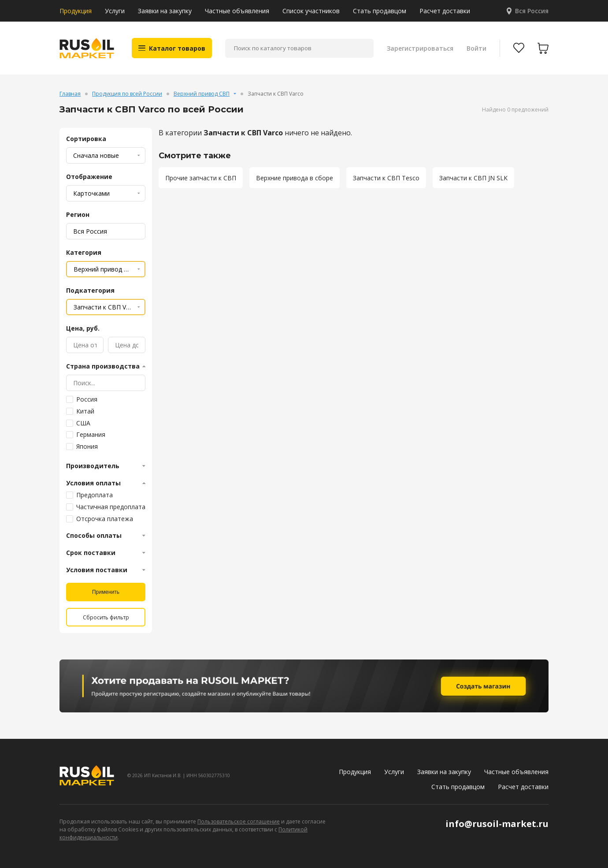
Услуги (115, 11)
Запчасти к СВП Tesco (386, 178)
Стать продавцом (380, 11)
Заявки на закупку (165, 11)
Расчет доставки (445, 11)
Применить (106, 592)
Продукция (76, 11)
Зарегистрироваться (420, 48)
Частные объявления (237, 11)
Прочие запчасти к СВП (201, 178)
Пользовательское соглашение (239, 821)
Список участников (311, 11)
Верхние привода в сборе (295, 178)
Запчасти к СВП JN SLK (473, 178)
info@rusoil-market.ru (497, 824)
